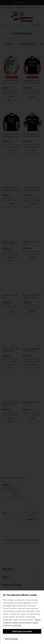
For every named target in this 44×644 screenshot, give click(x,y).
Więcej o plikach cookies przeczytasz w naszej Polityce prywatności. (22, 622)
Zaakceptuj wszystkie (22, 631)
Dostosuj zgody (11, 639)
